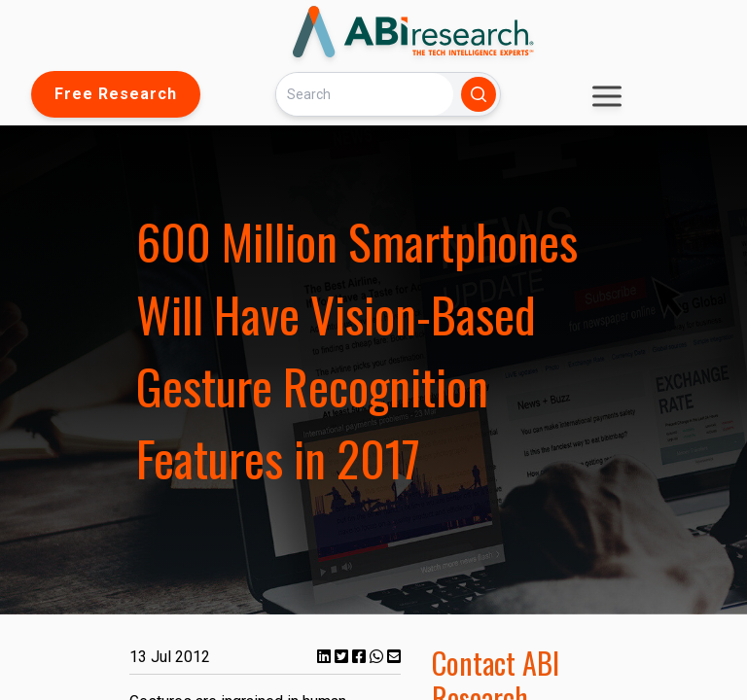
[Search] (365, 94)
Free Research (116, 94)
